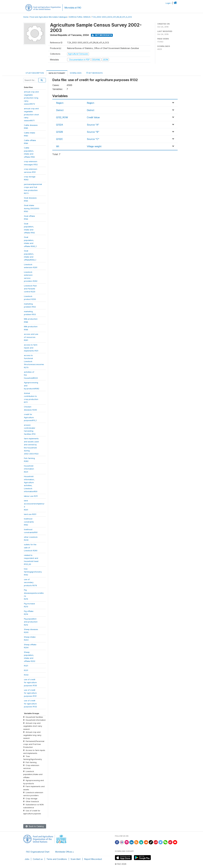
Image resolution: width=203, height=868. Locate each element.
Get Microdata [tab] (94, 73)
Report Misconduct (93, 859)
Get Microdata (102, 35)
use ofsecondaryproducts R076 (30, 582)
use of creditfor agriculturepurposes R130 (30, 682)
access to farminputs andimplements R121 (31, 348)
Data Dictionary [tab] (57, 73)
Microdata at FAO (73, 8)
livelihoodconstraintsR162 (29, 522)
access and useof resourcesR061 (31, 337)
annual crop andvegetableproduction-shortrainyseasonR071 (31, 115)
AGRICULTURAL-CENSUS (80, 17)
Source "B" (93, 132)
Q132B (59, 132)
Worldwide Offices (64, 852)
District (60, 110)
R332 (26, 675)
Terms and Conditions (57, 859)
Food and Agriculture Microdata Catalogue (49, 17)
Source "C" (93, 139)
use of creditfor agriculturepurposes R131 (30, 693)
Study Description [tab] (35, 73)
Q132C (59, 139)
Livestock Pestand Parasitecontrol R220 (30, 289)
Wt (58, 146)
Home (26, 17)
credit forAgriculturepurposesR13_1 (30, 417)
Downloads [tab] (76, 73)
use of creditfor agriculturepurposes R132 (30, 704)
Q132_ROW (62, 117)
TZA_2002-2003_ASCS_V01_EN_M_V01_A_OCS (112, 17)
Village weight (94, 146)
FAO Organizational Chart (38, 852)
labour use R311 (31, 496)
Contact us (38, 859)
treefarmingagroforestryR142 (33, 572)
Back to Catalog (35, 826)
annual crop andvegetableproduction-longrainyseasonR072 (31, 98)
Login (168, 3)
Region (60, 103)
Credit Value (93, 117)
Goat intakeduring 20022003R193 (32, 208)
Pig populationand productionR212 (31, 622)
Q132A (60, 125)
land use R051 (30, 514)
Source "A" (93, 125)
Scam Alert (76, 859)
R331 (26, 670)
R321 (26, 666)
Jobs (27, 859)
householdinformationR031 (29, 469)
